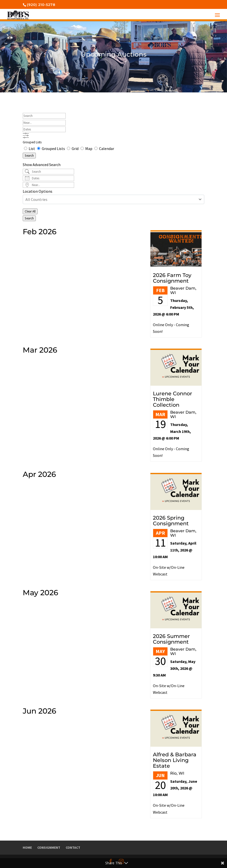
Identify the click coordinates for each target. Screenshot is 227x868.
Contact (73, 847)
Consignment (49, 847)
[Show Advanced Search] (26, 136)
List (30, 148)
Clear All (30, 211)
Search (29, 156)
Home (27, 847)
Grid (73, 148)
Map (87, 148)
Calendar (104, 148)
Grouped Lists (32, 142)
